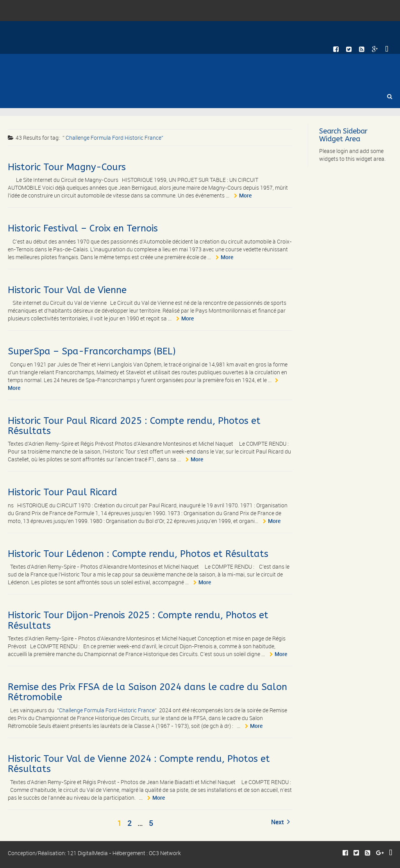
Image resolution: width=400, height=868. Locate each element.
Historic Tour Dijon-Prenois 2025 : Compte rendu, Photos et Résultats (138, 620)
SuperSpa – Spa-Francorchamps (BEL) (92, 351)
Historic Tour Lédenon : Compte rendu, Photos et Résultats (138, 554)
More (245, 195)
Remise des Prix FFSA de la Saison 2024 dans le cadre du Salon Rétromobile (147, 692)
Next (280, 822)
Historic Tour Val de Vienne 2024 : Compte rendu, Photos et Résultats (139, 764)
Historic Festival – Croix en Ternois (83, 228)
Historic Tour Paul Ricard (62, 492)
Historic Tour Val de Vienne (67, 290)
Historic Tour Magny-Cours (67, 167)
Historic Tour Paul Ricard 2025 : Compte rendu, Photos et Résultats (134, 426)
